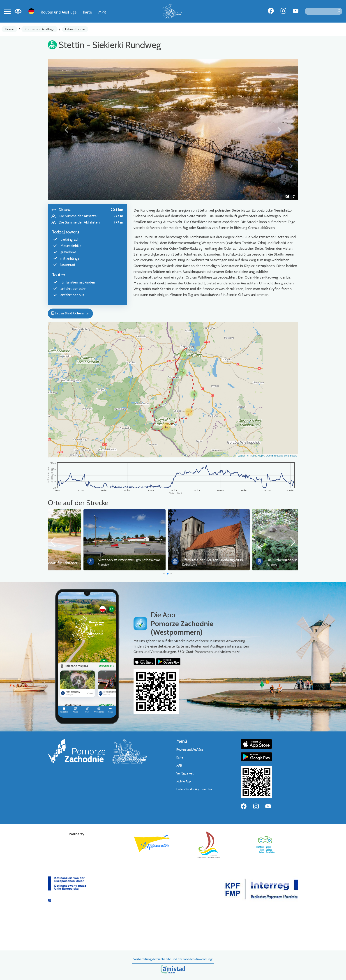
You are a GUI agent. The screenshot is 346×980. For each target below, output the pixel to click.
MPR (102, 12)
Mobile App (183, 781)
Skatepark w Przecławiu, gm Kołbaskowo (178, 560)
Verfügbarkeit (185, 774)
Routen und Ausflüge (59, 12)
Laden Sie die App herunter (194, 789)
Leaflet (241, 456)
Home (9, 29)
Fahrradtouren (75, 29)
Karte (87, 12)
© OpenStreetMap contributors (280, 456)
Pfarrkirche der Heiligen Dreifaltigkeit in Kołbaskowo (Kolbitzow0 (281, 560)
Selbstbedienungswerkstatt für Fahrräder (94, 563)
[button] (67, 130)
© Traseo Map (255, 456)
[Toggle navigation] (7, 11)
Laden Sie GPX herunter (70, 313)
